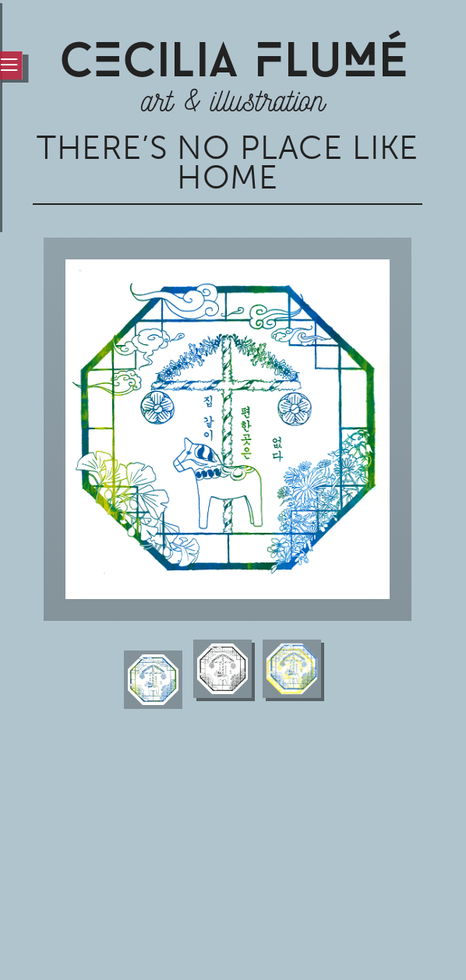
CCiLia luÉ (233, 64)
